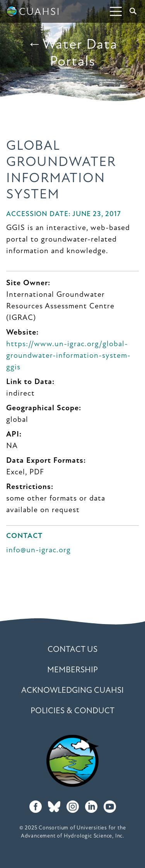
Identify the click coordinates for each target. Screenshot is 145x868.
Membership (72, 670)
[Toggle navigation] (116, 11)
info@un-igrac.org (38, 550)
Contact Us (72, 650)
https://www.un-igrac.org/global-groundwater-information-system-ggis (68, 356)
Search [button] (135, 11)
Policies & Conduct (72, 711)
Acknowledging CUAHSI (72, 691)
